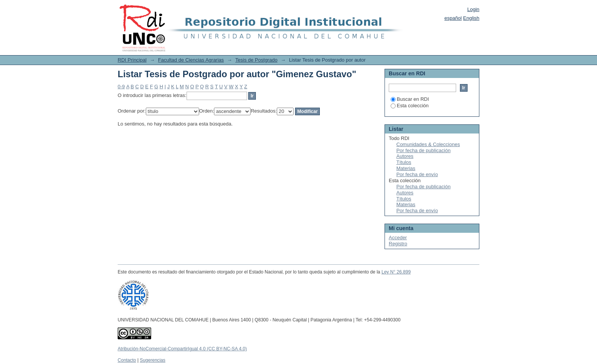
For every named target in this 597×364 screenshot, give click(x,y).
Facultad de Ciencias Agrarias (191, 60)
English (471, 18)
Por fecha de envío (417, 174)
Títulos (404, 162)
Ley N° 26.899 (396, 272)
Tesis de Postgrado (256, 60)
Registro (398, 244)
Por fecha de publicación (423, 150)
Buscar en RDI (410, 99)
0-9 (121, 87)
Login (473, 9)
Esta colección (410, 106)
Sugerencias (152, 360)
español (453, 18)
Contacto (127, 360)
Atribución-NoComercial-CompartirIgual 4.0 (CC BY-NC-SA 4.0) (182, 349)
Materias (406, 168)
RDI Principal (132, 60)
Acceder (398, 238)
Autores (405, 156)
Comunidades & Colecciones (428, 144)
